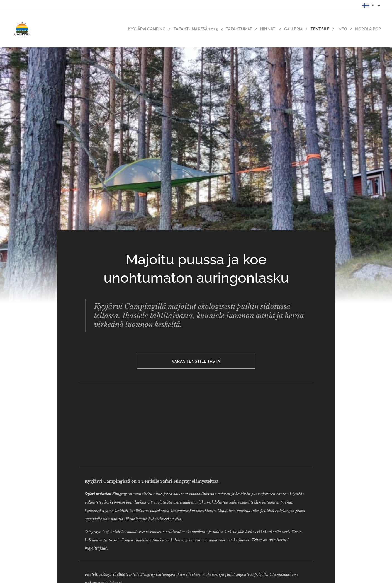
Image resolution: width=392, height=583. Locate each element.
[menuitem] (165, 29)
